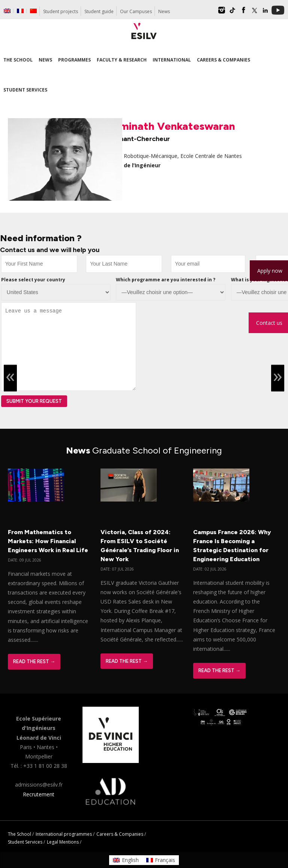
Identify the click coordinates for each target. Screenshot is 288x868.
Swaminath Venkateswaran (167, 126)
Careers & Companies (120, 834)
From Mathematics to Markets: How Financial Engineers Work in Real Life (48, 541)
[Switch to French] (20, 11)
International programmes (64, 834)
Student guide (99, 11)
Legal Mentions (63, 842)
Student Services (25, 842)
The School (19, 834)
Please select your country (33, 280)
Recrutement (39, 794)
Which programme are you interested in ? (166, 280)
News (164, 11)
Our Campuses (136, 11)
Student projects (61, 11)
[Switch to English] (126, 860)
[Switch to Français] (161, 860)
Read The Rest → (34, 662)
